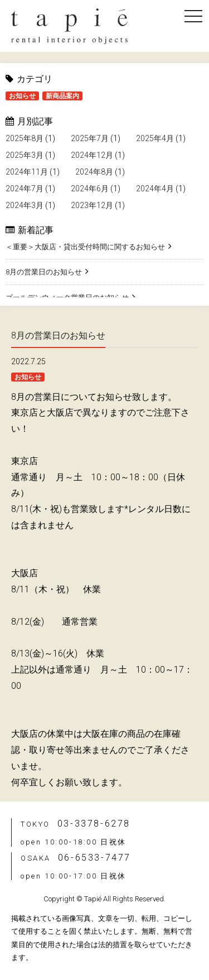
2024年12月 (92, 155)
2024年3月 (25, 205)
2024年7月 (25, 189)
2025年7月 (90, 138)
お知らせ (22, 96)
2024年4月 (155, 189)
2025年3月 (25, 155)
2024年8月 (94, 172)
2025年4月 (155, 138)
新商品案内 (62, 96)
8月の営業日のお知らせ (44, 272)
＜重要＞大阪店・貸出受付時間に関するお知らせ (85, 247)
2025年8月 (25, 138)
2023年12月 (92, 205)
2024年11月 (27, 172)
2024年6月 (90, 189)
